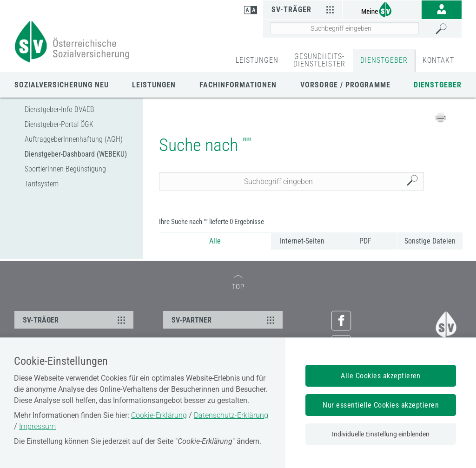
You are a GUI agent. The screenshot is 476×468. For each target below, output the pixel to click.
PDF (365, 241)
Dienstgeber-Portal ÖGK (59, 124)
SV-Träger (304, 9)
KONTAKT (438, 60)
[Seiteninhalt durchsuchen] (344, 28)
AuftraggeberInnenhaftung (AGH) (74, 139)
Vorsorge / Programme (345, 85)
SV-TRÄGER (75, 320)
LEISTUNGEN (257, 60)
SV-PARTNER (224, 320)
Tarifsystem (42, 184)
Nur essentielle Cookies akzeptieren (381, 405)
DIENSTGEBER (384, 60)
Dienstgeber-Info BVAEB (59, 109)
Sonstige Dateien (430, 241)
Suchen (415, 181)
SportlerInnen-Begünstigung (65, 169)
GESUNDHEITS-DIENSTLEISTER (319, 60)
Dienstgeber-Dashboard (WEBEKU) (76, 154)
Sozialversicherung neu (62, 85)
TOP (238, 283)
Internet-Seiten (302, 241)
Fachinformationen (238, 85)
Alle (215, 241)
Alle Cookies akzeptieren (381, 376)
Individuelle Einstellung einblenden (381, 434)
